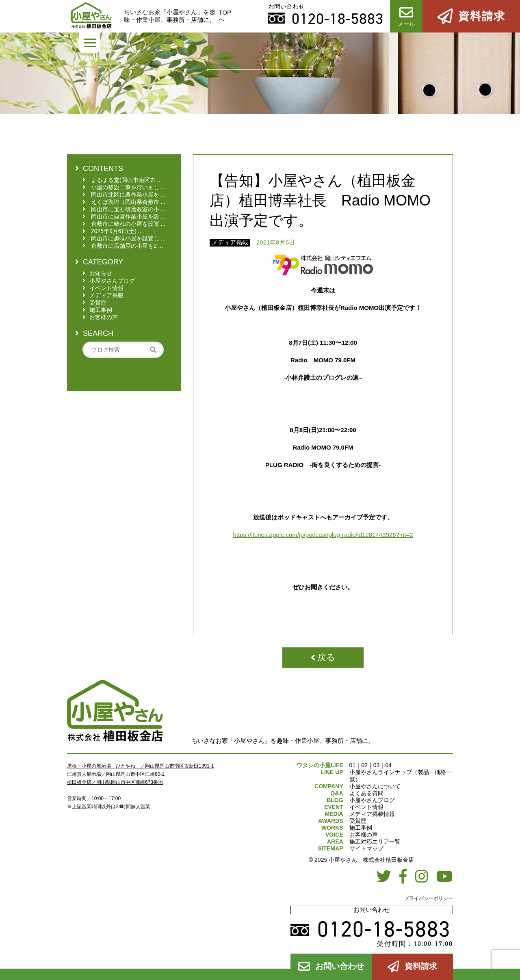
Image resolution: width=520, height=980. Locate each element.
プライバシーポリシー (429, 898)
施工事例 (361, 828)
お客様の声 (364, 835)
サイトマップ (366, 848)
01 (353, 765)
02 (364, 765)
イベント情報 (366, 807)
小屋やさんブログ (372, 800)
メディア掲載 (230, 242)
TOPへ (225, 16)
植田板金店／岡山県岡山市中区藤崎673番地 (115, 782)
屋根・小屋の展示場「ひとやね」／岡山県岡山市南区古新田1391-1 (140, 766)
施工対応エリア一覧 (375, 842)
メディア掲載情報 (372, 814)
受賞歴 (358, 821)
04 (388, 765)
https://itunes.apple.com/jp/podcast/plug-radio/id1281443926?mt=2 (323, 535)
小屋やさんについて (375, 786)
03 (377, 765)
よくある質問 (366, 793)
